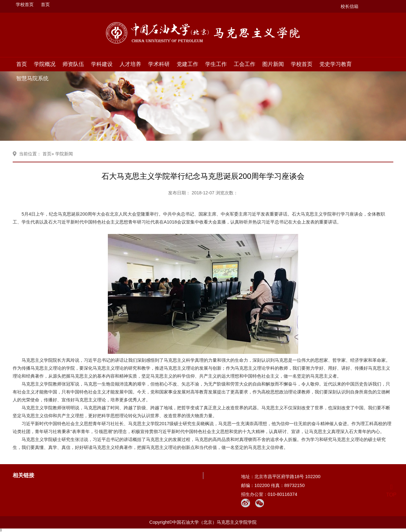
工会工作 (245, 64)
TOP (391, 491)
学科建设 (102, 64)
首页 (45, 4)
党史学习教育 (336, 64)
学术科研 (159, 64)
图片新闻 (273, 64)
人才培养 (130, 64)
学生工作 (216, 64)
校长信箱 (350, 6)
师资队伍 (73, 64)
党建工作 (187, 64)
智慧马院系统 (32, 78)
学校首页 (25, 4)
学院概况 (45, 64)
